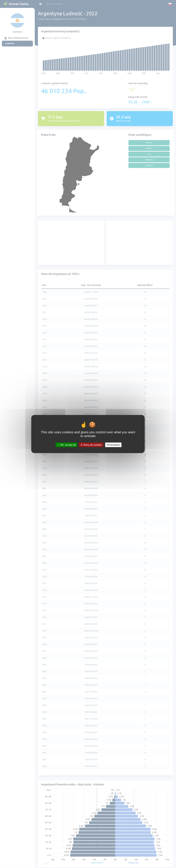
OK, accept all (66, 445)
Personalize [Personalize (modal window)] (113, 445)
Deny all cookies (91, 445)
